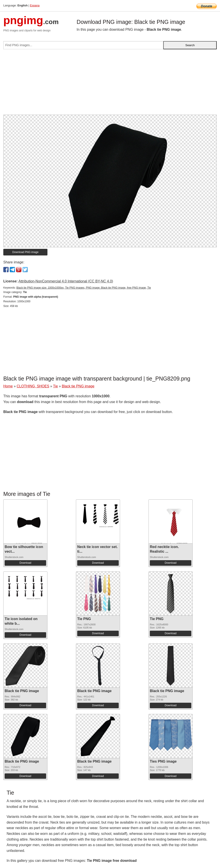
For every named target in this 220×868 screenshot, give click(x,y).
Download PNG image (25, 252)
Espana (35, 5)
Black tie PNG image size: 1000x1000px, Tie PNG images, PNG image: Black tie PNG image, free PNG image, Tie (84, 288)
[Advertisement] (110, 84)
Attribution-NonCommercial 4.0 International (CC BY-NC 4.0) (66, 281)
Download (25, 563)
